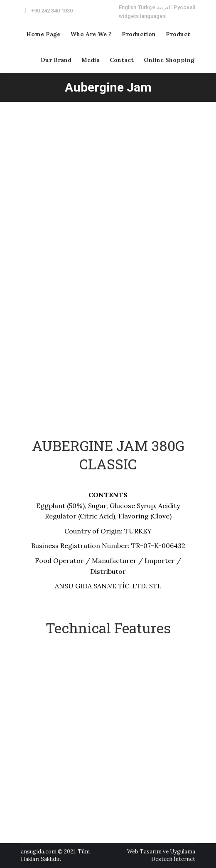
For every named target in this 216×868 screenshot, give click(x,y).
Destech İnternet (173, 859)
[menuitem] (128, 7)
